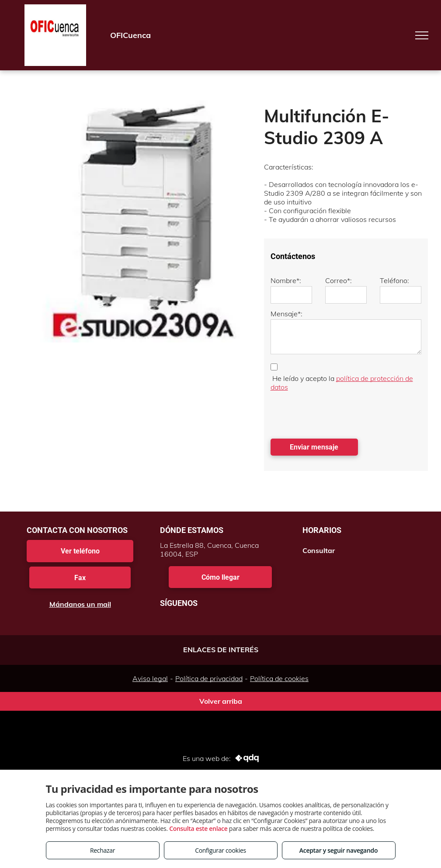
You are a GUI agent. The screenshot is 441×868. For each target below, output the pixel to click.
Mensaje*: (286, 314)
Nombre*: (286, 280)
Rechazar (102, 850)
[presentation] (337, 413)
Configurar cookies (220, 850)
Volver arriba (221, 701)
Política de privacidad (209, 678)
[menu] (422, 35)
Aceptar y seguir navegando (339, 850)
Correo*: (339, 280)
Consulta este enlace (198, 828)
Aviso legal (150, 678)
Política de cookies (279, 678)
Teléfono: (394, 280)
